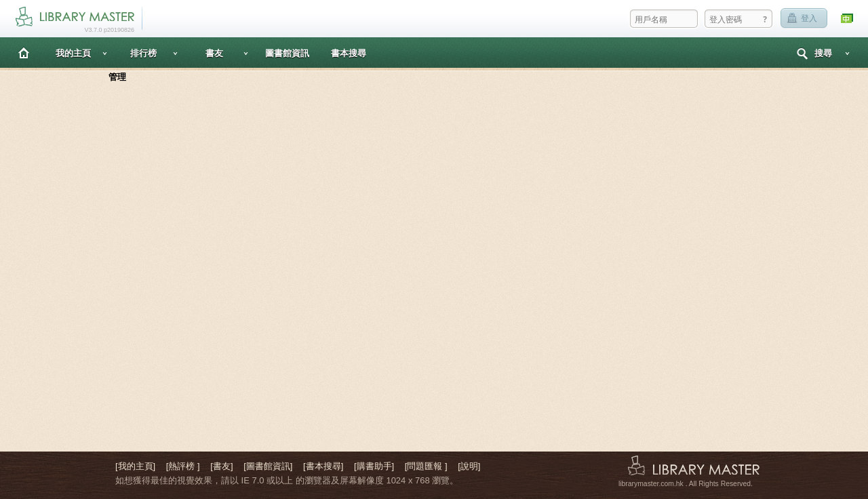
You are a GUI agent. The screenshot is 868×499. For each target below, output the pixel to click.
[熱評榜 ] (183, 466)
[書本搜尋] (323, 466)
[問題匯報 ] (426, 466)
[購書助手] (374, 466)
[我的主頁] (135, 466)
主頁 (24, 53)
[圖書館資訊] (268, 466)
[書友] (221, 466)
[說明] (469, 466)
